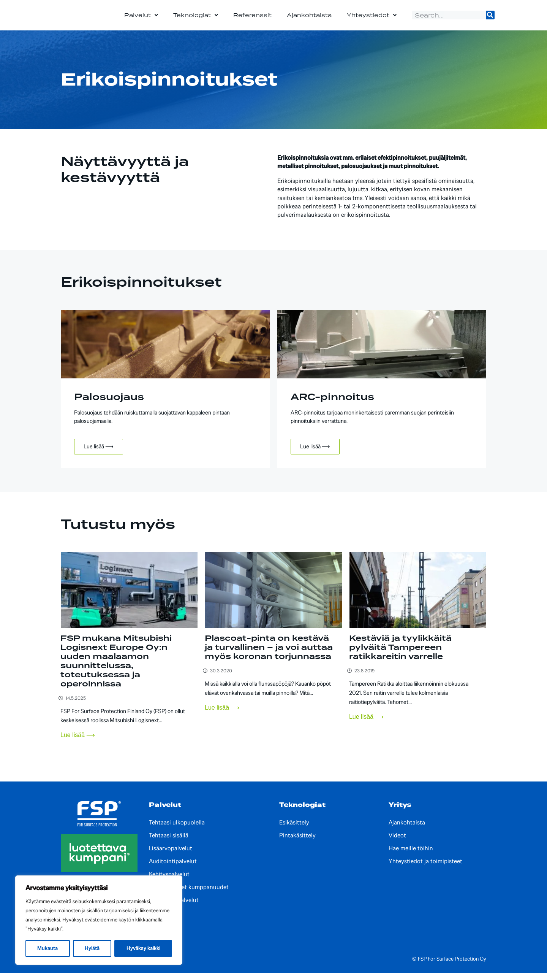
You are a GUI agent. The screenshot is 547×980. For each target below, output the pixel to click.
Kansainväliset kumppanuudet (189, 894)
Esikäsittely (294, 830)
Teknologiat (196, 19)
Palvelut (141, 19)
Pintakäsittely (297, 843)
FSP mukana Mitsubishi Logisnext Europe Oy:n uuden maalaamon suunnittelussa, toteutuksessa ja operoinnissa (116, 668)
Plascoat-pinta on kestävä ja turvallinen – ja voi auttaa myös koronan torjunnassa (269, 654)
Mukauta (47, 948)
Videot (397, 843)
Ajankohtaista (309, 18)
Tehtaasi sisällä (169, 843)
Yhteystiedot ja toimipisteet (425, 869)
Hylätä (92, 948)
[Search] (490, 18)
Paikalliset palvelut (174, 907)
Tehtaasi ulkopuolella (177, 830)
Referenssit (252, 18)
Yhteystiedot (372, 19)
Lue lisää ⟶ (99, 454)
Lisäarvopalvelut (171, 856)
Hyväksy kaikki (143, 948)
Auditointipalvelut (173, 869)
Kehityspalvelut (169, 882)
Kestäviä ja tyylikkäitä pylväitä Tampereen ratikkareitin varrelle (400, 654)
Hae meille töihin (411, 856)
